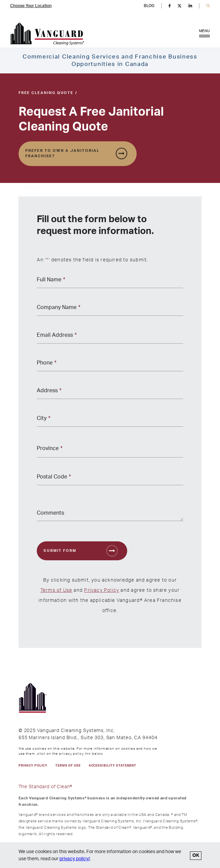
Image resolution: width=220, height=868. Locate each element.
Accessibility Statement (113, 766)
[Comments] (110, 511)
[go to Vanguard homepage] (47, 34)
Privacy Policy (102, 590)
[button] (208, 6)
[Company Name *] (110, 310)
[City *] (110, 420)
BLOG (149, 6)
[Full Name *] (110, 282)
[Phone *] (110, 365)
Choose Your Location (31, 6)
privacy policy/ (75, 859)
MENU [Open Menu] (204, 35)
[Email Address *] (110, 337)
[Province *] (110, 450)
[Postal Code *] (110, 479)
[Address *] (110, 393)
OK (196, 855)
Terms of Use (57, 590)
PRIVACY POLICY (33, 766)
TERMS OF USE (68, 766)
